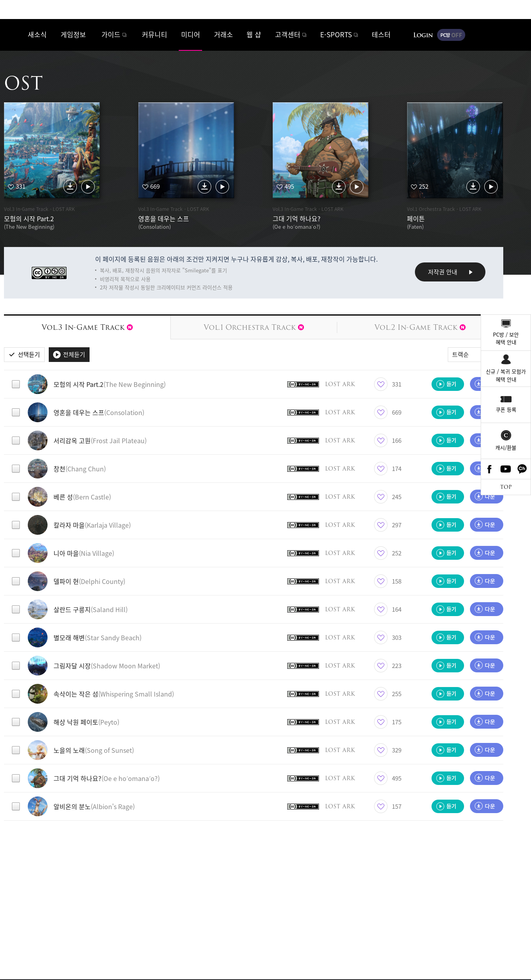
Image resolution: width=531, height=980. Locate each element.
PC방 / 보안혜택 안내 (506, 338)
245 (397, 497)
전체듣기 (74, 354)
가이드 (111, 34)
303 (397, 637)
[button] (156, 384)
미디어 (191, 34)
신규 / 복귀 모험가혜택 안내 (506, 375)
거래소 (223, 34)
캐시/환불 (506, 447)
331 (21, 187)
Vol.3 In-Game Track (87, 327)
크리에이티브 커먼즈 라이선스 (49, 273)
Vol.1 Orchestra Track (254, 327)
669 (155, 187)
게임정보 (73, 34)
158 (397, 581)
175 (397, 722)
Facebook (489, 469)
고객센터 (288, 34)
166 (397, 440)
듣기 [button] (448, 384)
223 (397, 666)
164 (397, 609)
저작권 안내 (443, 272)
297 (397, 525)
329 (397, 750)
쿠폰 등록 (506, 409)
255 (397, 694)
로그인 (423, 35)
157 (397, 806)
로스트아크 (14, 34)
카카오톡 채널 (522, 469)
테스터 (381, 34)
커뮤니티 (155, 34)
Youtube (506, 469)
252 (424, 187)
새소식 (37, 34)
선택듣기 (29, 354)
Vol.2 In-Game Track (420, 327)
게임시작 (501, 35)
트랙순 (460, 354)
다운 (70, 186)
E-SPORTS (336, 34)
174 (397, 469)
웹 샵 (254, 34)
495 (289, 187)
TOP (506, 487)
